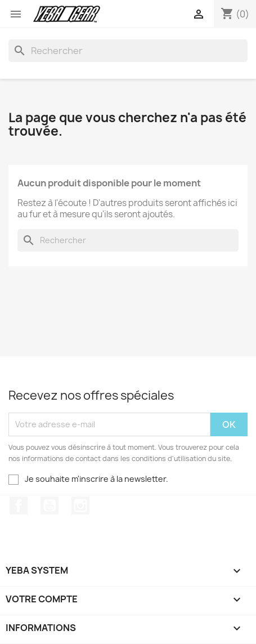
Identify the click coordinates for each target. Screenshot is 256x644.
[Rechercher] (128, 51)
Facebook (19, 506)
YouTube (50, 506)
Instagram (80, 506)
